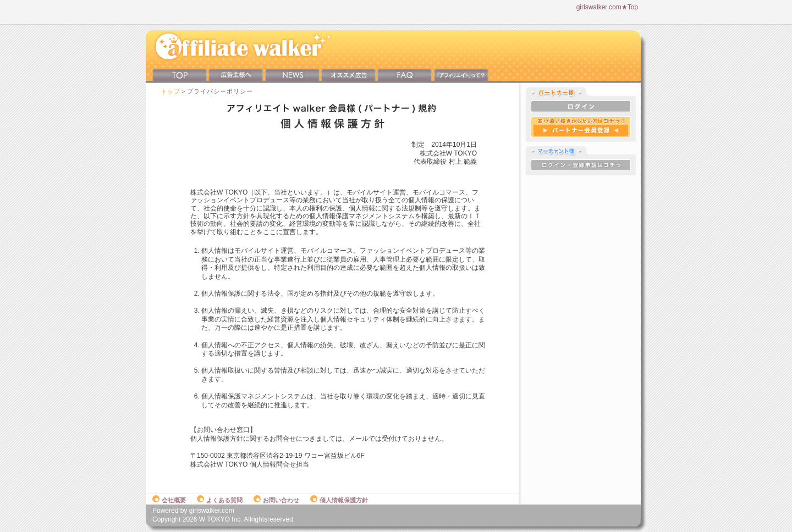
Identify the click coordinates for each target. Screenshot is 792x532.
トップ (170, 91)
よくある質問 (220, 500)
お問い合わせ (276, 500)
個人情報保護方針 (339, 500)
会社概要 (169, 500)
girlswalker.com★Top (607, 7)
